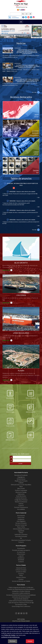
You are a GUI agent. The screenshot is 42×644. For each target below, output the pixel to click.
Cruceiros (21, 574)
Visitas (21, 575)
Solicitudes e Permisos (21, 534)
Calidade (21, 483)
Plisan (21, 486)
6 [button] (25, 36)
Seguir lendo (6, 270)
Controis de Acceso (21, 498)
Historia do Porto (21, 568)
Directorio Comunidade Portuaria (21, 540)
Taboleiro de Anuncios (21, 502)
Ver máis (34, 92)
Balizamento (10, 398)
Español (18, 10)
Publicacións (21, 494)
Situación (31, 426)
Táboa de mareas (31, 398)
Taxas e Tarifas (21, 527)
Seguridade (21, 531)
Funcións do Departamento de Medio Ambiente (21, 589)
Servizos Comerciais (21, 525)
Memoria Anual (10, 440)
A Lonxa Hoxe (21, 552)
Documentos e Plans (21, 604)
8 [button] (30, 36)
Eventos (21, 579)
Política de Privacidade (21, 621)
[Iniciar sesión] (20, 464)
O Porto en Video (21, 572)
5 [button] (22, 36)
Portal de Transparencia (21, 507)
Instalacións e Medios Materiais (21, 591)
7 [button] (27, 36)
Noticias (21, 504)
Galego (20, 10)
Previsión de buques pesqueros (21, 550)
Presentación (21, 516)
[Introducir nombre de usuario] (22, 457)
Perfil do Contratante (21, 490)
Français (24, 10)
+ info (14, 187)
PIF (21, 538)
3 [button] (17, 36)
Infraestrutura (21, 554)
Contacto (21, 505)
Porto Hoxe (21, 517)
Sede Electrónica (21, 496)
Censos (21, 533)
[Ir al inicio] (30, 14)
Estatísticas (10, 412)
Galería (31, 440)
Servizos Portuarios (21, 523)
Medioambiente (31, 412)
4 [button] (20, 36)
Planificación (10, 426)
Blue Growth (21, 488)
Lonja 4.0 (21, 556)
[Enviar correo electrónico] (27, 14)
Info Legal (21, 619)
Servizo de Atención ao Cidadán (21, 581)
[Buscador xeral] (17, 14)
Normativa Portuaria (21, 536)
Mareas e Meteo (21, 577)
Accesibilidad (21, 509)
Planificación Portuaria (21, 481)
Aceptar (30, 641)
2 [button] (15, 36)
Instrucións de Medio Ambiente (21, 597)
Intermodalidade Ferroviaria (21, 529)
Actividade (21, 560)
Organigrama (21, 477)
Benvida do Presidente (21, 475)
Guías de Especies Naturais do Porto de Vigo (21, 602)
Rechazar (12, 641)
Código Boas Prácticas (21, 500)
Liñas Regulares (21, 521)
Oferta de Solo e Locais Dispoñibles (21, 485)
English (22, 10)
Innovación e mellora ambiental (21, 593)
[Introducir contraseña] (22, 460)
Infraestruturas (21, 479)
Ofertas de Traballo (21, 492)
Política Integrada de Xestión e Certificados (21, 587)
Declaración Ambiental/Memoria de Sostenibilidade (21, 595)
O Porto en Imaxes (21, 570)
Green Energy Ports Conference (21, 606)
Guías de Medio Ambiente (21, 599)
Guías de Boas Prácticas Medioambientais (21, 601)
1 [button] (12, 36)
